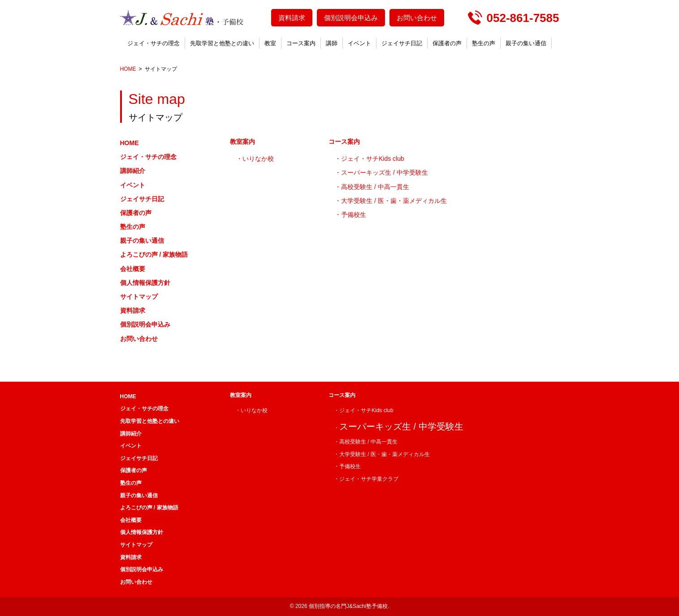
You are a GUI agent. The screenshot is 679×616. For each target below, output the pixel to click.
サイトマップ (139, 297)
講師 (332, 43)
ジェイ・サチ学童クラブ (369, 479)
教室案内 (242, 142)
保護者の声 (447, 43)
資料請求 (292, 18)
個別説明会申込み (351, 18)
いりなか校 (258, 159)
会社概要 (133, 269)
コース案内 (301, 43)
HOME (130, 143)
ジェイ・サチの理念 (154, 43)
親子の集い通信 (526, 43)
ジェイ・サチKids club (373, 159)
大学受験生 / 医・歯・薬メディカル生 (394, 201)
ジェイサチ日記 (402, 43)
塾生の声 (484, 43)
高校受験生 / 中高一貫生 (375, 187)
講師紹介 (133, 171)
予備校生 (354, 215)
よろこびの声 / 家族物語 (154, 254)
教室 (270, 43)
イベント (359, 43)
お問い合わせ (417, 18)
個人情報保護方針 (145, 283)
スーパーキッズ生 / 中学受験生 (385, 172)
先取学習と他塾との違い (222, 43)
